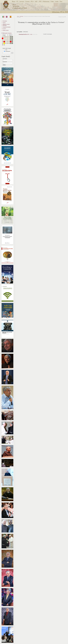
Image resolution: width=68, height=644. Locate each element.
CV (17, 1)
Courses (27, 1)
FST (40, 1)
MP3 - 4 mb (26, 34)
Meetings (5, 25)
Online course (6, 30)
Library (4, 23)
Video (52, 1)
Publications (46, 1)
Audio (57, 1)
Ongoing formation (7, 27)
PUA (32, 1)
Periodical (5, 21)
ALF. (36, 1)
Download (21, 16)
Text (61, 1)
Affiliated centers (6, 24)
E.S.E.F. (4, 29)
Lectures (22, 1)
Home (14, 1)
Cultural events (7, 33)
